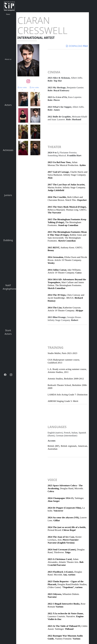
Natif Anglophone (9, 287)
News (8, 14)
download (77, 46)
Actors (8, 105)
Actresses (8, 150)
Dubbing (8, 240)
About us (8, 59)
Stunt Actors (8, 332)
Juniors (8, 195)
